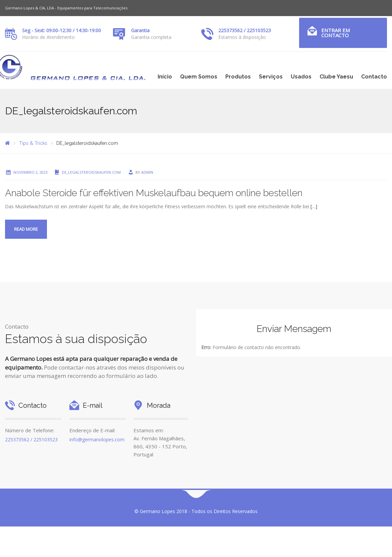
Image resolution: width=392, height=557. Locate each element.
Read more (26, 229)
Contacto (374, 77)
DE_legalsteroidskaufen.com (91, 172)
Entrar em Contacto (335, 33)
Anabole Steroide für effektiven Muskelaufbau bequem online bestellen (154, 193)
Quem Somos (199, 77)
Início (165, 77)
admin (147, 172)
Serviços (271, 77)
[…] (314, 206)
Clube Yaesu (336, 77)
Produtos (238, 77)
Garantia (140, 30)
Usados (301, 77)
